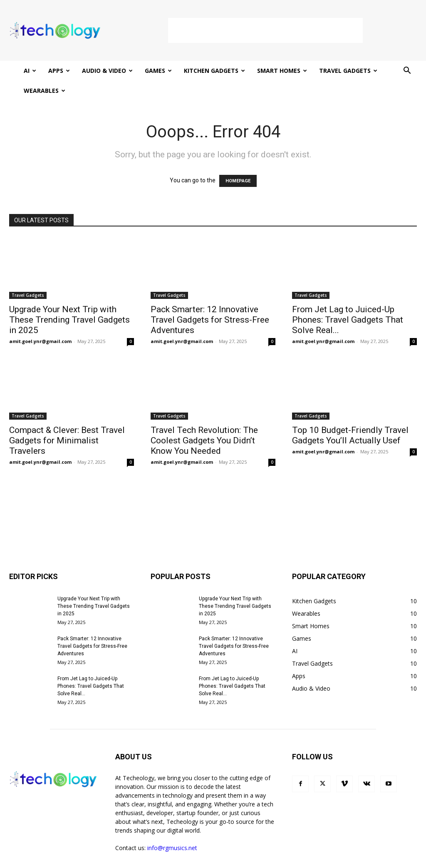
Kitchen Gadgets (214, 71)
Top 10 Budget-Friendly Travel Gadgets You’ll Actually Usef (350, 415)
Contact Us (387, 860)
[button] (407, 71)
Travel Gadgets (348, 71)
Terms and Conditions (340, 860)
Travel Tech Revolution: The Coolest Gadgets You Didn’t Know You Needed (204, 420)
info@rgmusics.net (172, 828)
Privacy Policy (290, 860)
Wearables (45, 91)
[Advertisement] (265, 30)
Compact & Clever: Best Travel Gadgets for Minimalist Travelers (67, 420)
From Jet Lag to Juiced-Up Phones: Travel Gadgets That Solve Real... (348, 300)
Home (259, 860)
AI (30, 71)
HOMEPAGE (238, 161)
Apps (59, 71)
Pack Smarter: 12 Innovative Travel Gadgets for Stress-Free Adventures (210, 300)
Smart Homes (282, 71)
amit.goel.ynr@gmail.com (40, 321)
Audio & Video (107, 71)
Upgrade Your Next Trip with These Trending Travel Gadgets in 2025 (69, 300)
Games (158, 71)
